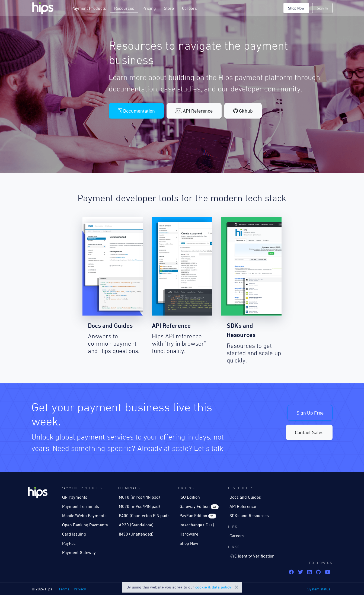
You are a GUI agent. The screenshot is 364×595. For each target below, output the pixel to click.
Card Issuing (74, 534)
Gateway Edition (199, 507)
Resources (124, 8)
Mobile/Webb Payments (84, 516)
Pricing (149, 8)
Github (243, 111)
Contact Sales (309, 432)
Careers (189, 8)
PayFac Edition (198, 516)
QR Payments (75, 497)
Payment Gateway (79, 552)
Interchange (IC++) (197, 525)
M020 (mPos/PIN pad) (139, 506)
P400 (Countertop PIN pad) (144, 516)
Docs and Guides (245, 497)
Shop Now (296, 8)
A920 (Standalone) (136, 525)
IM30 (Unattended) (136, 534)
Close (237, 587)
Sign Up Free (310, 413)
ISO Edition (190, 497)
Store (169, 8)
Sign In (322, 8)
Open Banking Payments (85, 525)
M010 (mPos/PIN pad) (139, 497)
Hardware (189, 534)
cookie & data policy (213, 587)
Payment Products (89, 8)
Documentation (136, 111)
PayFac (69, 543)
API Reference (194, 111)
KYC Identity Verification (252, 556)
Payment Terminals (81, 506)
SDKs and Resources (249, 516)
